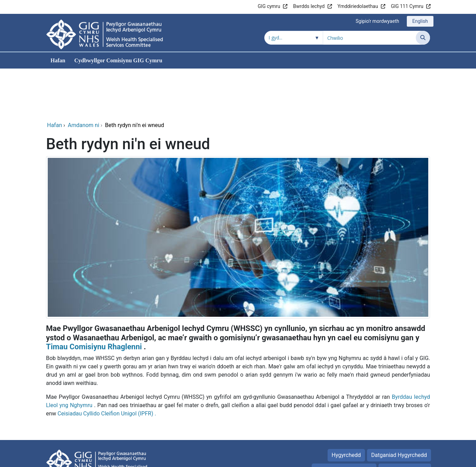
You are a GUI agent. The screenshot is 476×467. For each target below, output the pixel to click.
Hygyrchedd (346, 408)
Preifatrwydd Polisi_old (344, 423)
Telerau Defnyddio (405, 423)
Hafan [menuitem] (58, 60)
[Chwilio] (423, 38)
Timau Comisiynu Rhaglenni (94, 300)
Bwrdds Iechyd (309, 6)
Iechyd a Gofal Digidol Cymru (387, 458)
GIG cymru (269, 6)
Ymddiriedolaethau (358, 6)
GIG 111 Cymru (407, 6)
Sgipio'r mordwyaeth (377, 21)
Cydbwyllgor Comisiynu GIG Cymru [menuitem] (118, 60)
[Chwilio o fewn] (294, 38)
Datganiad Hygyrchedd (399, 408)
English (420, 21)
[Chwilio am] (369, 38)
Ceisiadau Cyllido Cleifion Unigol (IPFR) (105, 366)
